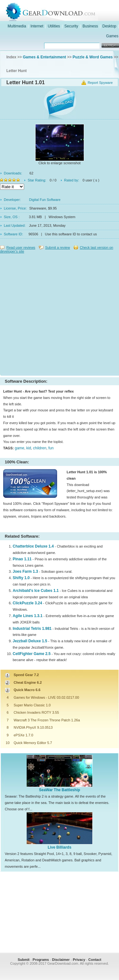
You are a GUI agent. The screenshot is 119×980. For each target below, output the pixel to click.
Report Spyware (100, 83)
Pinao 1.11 (22, 559)
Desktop (109, 26)
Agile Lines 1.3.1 (28, 616)
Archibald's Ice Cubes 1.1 (36, 591)
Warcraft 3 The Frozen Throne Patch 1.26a (47, 720)
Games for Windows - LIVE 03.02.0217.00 (46, 697)
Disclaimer (61, 960)
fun (51, 448)
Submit (24, 960)
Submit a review (57, 247)
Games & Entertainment (44, 57)
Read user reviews (21, 247)
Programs (41, 960)
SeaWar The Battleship (60, 790)
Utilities (54, 26)
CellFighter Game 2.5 (32, 654)
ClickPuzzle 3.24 (27, 603)
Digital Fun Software (45, 200)
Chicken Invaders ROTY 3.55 (36, 712)
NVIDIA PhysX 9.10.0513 (33, 727)
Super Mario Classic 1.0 (32, 705)
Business (90, 26)
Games (112, 36)
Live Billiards (60, 847)
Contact (95, 960)
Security (71, 26)
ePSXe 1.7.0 (23, 735)
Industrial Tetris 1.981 (32, 629)
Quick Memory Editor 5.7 (33, 743)
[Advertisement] (60, 313)
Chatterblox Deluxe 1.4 (33, 546)
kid (29, 448)
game (19, 448)
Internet (37, 26)
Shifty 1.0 (21, 578)
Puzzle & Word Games (93, 57)
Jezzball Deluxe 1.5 (30, 641)
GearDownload (66, 11)
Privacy (79, 960)
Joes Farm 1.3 (25, 571)
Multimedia (17, 26)
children (40, 448)
